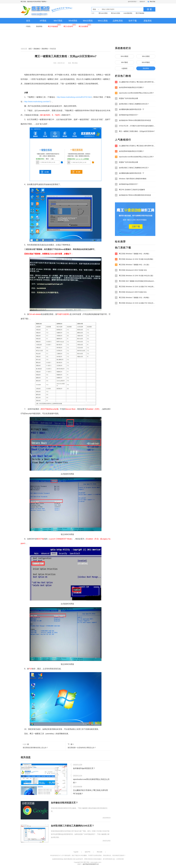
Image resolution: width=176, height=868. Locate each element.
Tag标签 (76, 852)
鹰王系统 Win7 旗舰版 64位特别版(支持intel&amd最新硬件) (135, 281)
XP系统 (43, 21)
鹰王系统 (23, 2)
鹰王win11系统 (116, 13)
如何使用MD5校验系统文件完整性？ (130, 88)
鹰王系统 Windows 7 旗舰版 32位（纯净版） (133, 298)
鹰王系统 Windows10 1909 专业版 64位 (131, 292)
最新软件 (142, 2)
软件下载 (133, 21)
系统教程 (37, 49)
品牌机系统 (118, 21)
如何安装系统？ (133, 2)
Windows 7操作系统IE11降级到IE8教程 (131, 179)
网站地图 (100, 852)
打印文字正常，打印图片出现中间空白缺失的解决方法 (135, 126)
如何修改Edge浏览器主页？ (84, 768)
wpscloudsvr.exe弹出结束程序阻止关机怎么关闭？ (91, 781)
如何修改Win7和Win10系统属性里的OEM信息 (133, 120)
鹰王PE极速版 (140, 13)
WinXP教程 (146, 62)
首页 (28, 21)
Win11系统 (103, 21)
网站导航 (153, 2)
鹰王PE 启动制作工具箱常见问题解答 (130, 190)
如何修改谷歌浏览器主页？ (64, 803)
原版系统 (148, 21)
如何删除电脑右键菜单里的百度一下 (130, 109)
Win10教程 (124, 56)
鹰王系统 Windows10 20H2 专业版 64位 (131, 270)
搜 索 (149, 9)
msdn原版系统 (128, 13)
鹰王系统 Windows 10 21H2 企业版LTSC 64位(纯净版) (135, 287)
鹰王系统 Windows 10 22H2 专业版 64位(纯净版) (134, 259)
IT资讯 (28, 26)
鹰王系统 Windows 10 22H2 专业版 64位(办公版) (134, 276)
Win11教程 (146, 56)
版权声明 (88, 852)
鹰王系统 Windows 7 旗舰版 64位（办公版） (133, 265)
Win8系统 (73, 21)
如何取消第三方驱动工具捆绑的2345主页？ (73, 826)
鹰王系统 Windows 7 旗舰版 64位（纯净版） (133, 254)
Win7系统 (58, 21)
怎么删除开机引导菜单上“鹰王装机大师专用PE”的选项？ (90, 792)
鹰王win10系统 (103, 13)
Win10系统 (88, 21)
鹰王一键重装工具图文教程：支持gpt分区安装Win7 (135, 131)
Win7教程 (124, 62)
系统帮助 (39, 26)
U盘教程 (124, 68)
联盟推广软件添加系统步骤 (126, 98)
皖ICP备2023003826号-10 (91, 864)
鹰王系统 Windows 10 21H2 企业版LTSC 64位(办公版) (135, 303)
